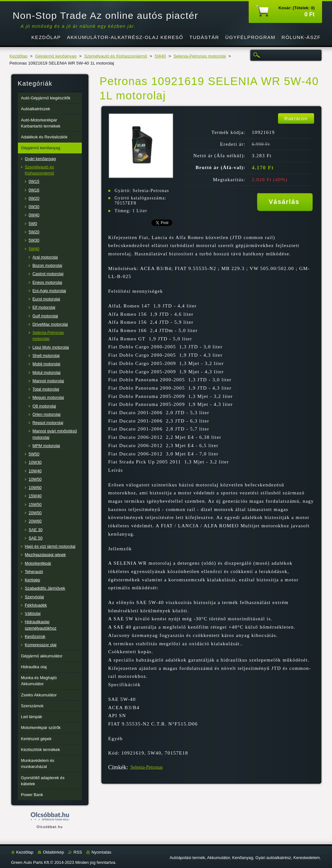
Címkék (117, 767)
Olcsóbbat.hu (50, 827)
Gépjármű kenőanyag (56, 56)
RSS (78, 852)
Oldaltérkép (53, 852)
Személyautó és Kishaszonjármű (116, 56)
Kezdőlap (19, 56)
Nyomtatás (101, 852)
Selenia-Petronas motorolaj (200, 56)
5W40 (160, 56)
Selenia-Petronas (147, 767)
